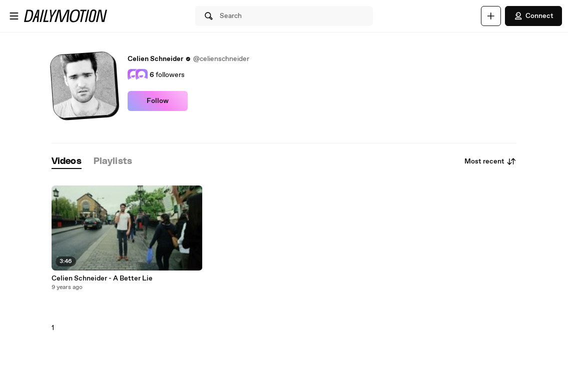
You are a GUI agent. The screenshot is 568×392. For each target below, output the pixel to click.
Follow (158, 101)
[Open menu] (14, 16)
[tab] (67, 162)
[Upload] (491, 16)
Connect (533, 16)
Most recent (490, 161)
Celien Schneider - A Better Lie (102, 278)
